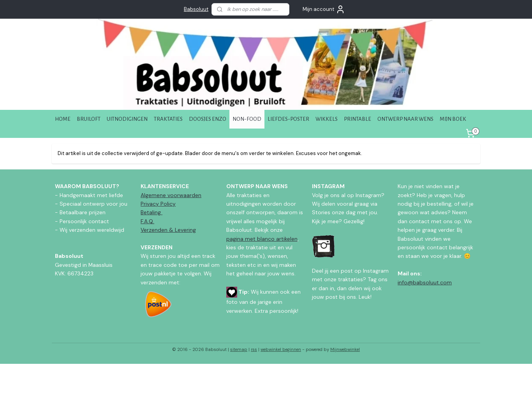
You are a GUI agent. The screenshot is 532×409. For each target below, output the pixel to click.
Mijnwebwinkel (345, 349)
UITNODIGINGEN (127, 119)
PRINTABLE (358, 119)
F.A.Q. (147, 221)
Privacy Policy (158, 204)
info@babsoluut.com (425, 282)
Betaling (151, 212)
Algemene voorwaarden (171, 195)
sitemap (239, 349)
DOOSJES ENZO (208, 119)
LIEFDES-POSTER (288, 119)
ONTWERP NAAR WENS (405, 119)
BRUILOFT (89, 119)
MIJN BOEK (453, 119)
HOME (63, 119)
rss (254, 349)
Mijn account (324, 9)
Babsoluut (196, 9)
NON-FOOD (247, 119)
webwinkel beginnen (281, 349)
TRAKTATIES (168, 119)
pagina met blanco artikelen (262, 239)
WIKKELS (327, 119)
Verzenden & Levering (168, 230)
